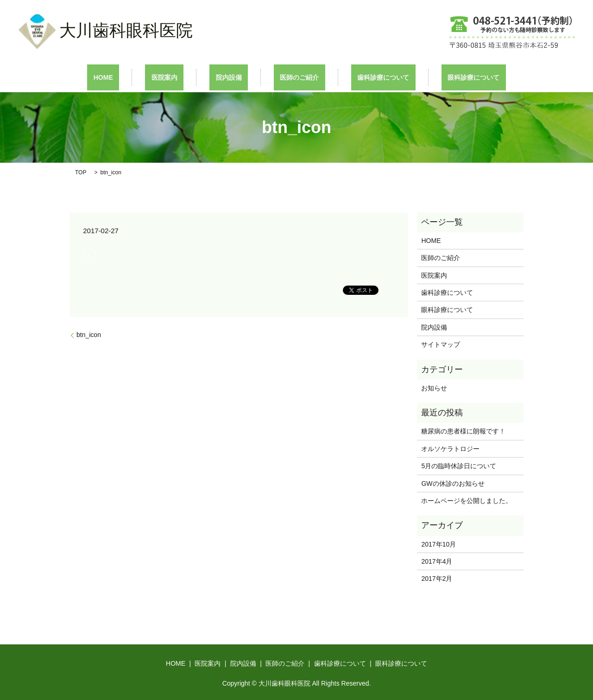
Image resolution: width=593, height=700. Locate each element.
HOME (134, 77)
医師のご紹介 (293, 77)
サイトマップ (441, 344)
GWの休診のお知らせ (453, 483)
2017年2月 (437, 578)
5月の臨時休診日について (459, 465)
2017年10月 (438, 543)
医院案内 (183, 77)
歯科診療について (365, 77)
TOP (81, 172)
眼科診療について (442, 77)
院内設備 (235, 77)
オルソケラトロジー (457, 448)
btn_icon (89, 334)
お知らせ (434, 387)
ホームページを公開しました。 (467, 500)
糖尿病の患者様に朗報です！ (463, 431)
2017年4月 (437, 561)
